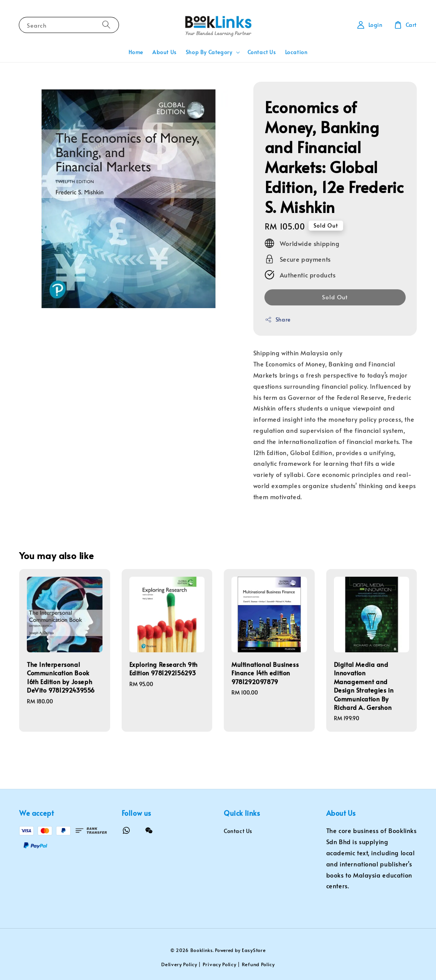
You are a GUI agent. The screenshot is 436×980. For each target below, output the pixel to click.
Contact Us (262, 52)
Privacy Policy (220, 964)
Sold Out (335, 297)
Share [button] (278, 319)
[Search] (106, 25)
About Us (164, 52)
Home (136, 52)
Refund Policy (258, 964)
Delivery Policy (179, 964)
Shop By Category (209, 52)
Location (296, 52)
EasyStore (254, 950)
